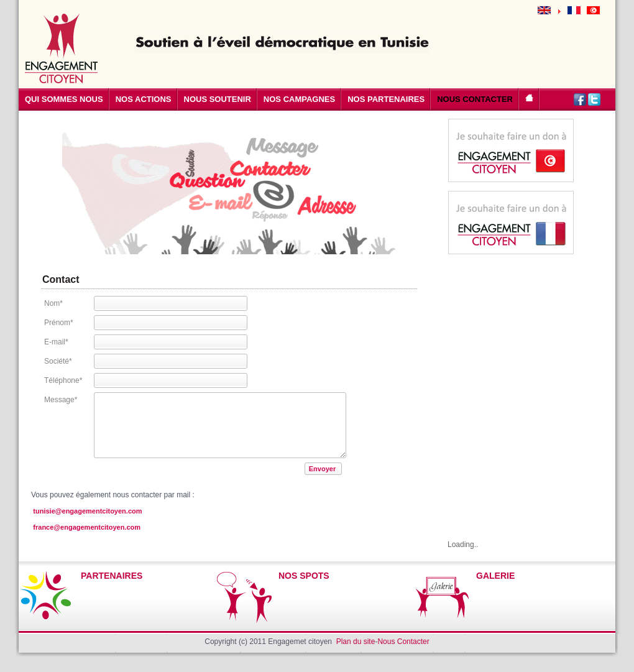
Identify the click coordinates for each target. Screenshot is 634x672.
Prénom (59, 323)
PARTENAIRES (112, 576)
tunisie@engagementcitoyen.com (87, 511)
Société (58, 361)
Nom (53, 303)
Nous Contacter (403, 642)
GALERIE (495, 576)
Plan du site (356, 642)
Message (61, 400)
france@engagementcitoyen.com (87, 527)
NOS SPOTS (304, 576)
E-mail (56, 342)
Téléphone (63, 380)
